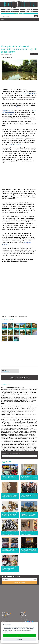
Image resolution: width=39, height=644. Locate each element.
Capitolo (10, 114)
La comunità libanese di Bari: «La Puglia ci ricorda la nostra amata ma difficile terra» (29, 495)
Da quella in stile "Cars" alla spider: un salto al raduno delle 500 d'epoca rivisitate (9, 478)
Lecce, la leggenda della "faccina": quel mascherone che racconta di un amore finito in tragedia (9, 496)
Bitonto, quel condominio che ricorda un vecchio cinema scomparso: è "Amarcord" (28, 533)
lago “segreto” (7, 111)
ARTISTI (4, 616)
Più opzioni (19, 640)
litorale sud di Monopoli (27, 93)
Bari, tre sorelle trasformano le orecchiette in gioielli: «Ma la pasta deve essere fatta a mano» (9, 515)
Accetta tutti (20, 636)
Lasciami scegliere (7, 632)
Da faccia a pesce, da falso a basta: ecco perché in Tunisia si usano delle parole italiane (29, 514)
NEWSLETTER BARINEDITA (11, 453)
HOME (3, 611)
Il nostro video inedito (20, 583)
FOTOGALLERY (24, 614)
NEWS (3, 618)
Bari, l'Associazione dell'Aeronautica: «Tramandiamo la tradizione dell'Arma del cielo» (29, 478)
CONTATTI (23, 617)
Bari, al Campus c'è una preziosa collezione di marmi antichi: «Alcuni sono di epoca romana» (10, 551)
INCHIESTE (4, 612)
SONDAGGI (23, 616)
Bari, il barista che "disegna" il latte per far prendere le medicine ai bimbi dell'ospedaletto (9, 569)
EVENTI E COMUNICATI (6, 614)
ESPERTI (23, 613)
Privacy (23, 618)
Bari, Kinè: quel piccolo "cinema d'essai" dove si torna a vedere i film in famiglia (29, 551)
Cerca (36, 16)
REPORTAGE (5, 617)
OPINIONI (23, 611)
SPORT (23, 612)
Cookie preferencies (25, 619)
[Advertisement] (19, 33)
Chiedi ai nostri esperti (7, 622)
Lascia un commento (19, 378)
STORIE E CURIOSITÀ (6, 613)
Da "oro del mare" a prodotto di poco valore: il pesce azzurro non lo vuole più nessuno (10, 533)
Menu (3, 20)
